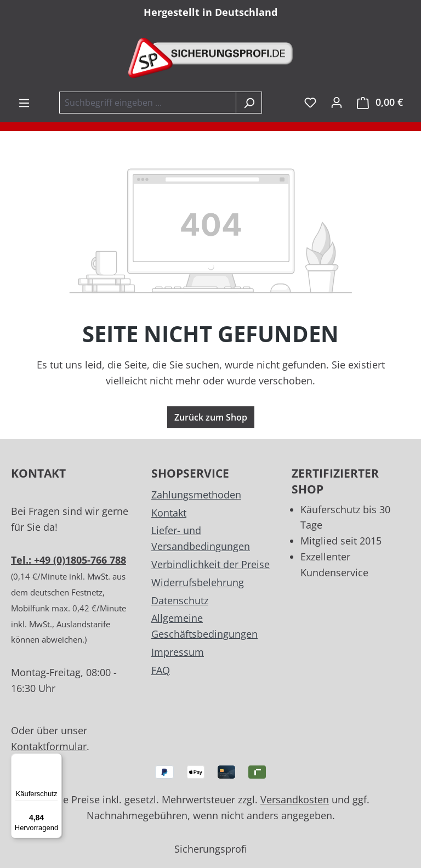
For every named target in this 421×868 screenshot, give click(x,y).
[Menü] (24, 103)
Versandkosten (295, 799)
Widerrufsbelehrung (198, 582)
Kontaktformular (49, 746)
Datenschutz (180, 600)
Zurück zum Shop (211, 417)
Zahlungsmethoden (196, 495)
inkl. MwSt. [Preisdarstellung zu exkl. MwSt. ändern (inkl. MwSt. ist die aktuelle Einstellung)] (291, 102)
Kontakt (169, 513)
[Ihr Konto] (337, 102)
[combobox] (148, 103)
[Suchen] (249, 103)
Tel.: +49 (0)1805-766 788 (69, 560)
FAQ (161, 670)
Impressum (178, 652)
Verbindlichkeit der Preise (210, 564)
